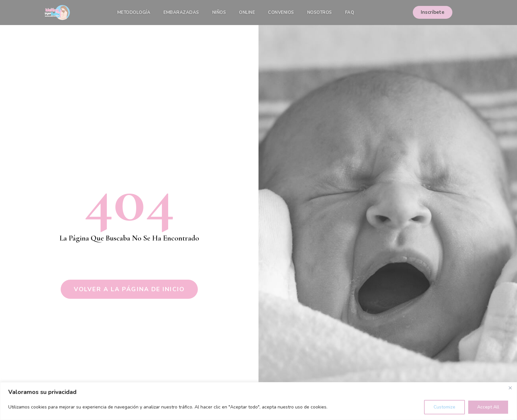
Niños (219, 13)
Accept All (488, 407)
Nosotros (320, 13)
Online (247, 13)
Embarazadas (181, 13)
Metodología (134, 13)
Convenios (281, 13)
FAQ (350, 13)
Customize (444, 407)
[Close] (510, 388)
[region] (258, 401)
